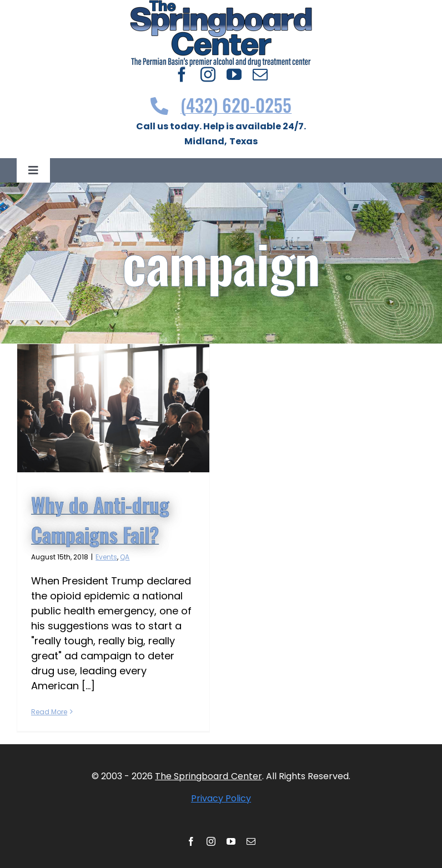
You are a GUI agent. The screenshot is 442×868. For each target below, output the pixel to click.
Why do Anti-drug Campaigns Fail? (100, 519)
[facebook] (182, 74)
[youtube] (234, 74)
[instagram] (208, 74)
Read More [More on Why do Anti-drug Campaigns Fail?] (49, 712)
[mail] (260, 74)
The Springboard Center (208, 776)
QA (125, 557)
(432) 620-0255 (221, 105)
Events (106, 557)
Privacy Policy (221, 798)
